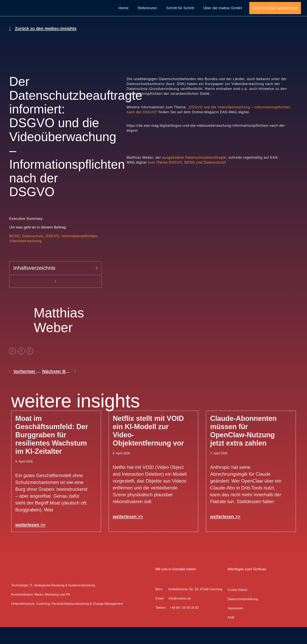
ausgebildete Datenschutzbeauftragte (194, 174)
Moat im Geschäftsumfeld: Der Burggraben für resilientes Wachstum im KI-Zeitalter (52, 452)
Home (123, 16)
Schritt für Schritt (180, 16)
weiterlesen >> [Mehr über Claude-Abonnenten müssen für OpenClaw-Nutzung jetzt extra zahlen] (225, 533)
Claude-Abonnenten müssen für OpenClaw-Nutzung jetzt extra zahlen (243, 448)
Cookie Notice (237, 607)
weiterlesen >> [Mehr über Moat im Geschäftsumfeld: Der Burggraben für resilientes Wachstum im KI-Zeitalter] (30, 542)
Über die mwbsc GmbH (223, 16)
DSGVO (52, 253)
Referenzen (147, 16)
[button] (97, 285)
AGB (231, 634)
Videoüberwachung (25, 258)
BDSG (14, 253)
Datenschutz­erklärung (243, 616)
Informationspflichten (79, 253)
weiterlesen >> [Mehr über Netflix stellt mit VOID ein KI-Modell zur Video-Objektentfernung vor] (128, 533)
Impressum (235, 625)
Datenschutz (33, 253)
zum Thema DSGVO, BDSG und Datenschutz (186, 179)
